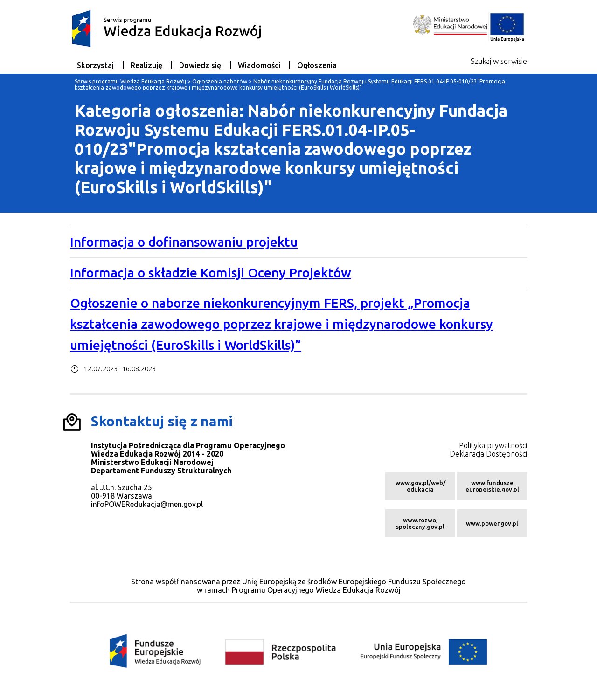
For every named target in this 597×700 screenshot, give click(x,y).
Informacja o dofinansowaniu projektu (184, 242)
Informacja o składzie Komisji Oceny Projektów (211, 273)
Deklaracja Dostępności (488, 454)
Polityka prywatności (493, 445)
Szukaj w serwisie (499, 61)
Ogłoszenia (317, 65)
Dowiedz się (200, 65)
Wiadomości (259, 65)
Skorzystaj (95, 65)
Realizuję (146, 65)
